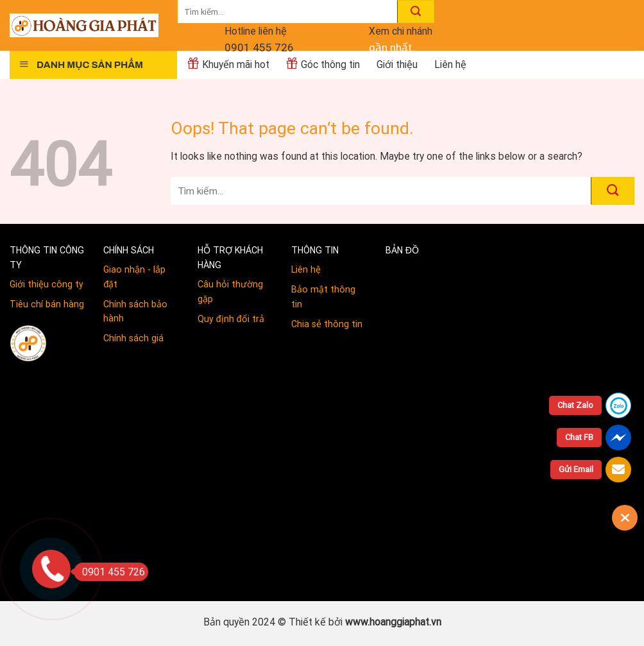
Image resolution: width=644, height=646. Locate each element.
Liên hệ (306, 269)
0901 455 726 (259, 47)
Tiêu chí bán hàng (47, 304)
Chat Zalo (575, 405)
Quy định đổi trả (231, 319)
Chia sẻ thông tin (327, 324)
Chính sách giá (133, 338)
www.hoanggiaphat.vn (393, 622)
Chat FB (579, 437)
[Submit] (416, 12)
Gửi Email (576, 469)
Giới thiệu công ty (47, 284)
